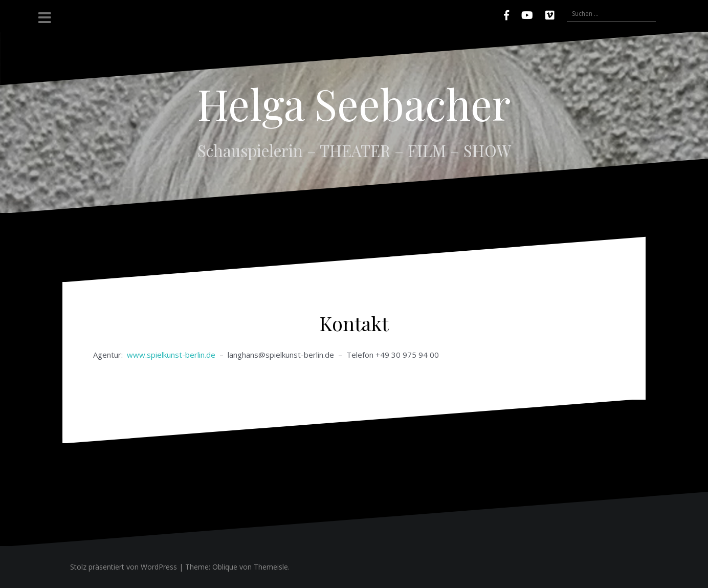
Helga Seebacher (354, 103)
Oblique (225, 567)
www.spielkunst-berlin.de (170, 355)
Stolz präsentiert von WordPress (124, 567)
